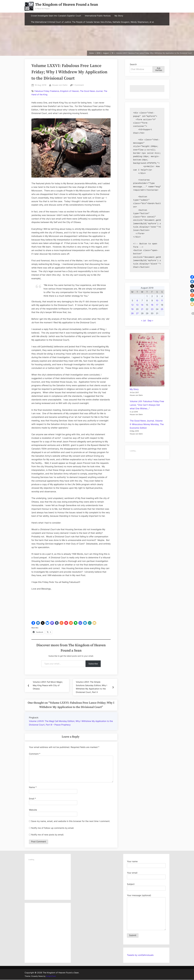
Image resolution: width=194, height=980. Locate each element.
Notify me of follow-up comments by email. (53, 828)
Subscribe (93, 664)
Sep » (150, 321)
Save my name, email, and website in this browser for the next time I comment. (71, 821)
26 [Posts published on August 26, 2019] (132, 313)
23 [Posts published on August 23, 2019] (152, 309)
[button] (33, 623)
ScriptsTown (51, 976)
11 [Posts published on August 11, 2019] (162, 301)
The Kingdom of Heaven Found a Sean (67, 5)
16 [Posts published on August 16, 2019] (152, 305)
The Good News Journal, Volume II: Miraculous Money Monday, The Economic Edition (147, 424)
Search (133, 64)
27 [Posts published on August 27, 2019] (137, 313)
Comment (35, 754)
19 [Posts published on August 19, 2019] (132, 309)
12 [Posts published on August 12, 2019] (132, 305)
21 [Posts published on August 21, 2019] (142, 309)
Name (33, 788)
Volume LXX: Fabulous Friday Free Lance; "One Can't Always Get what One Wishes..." (147, 405)
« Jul (143, 321)
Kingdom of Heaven (69, 91)
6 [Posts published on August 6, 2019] (137, 301)
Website (33, 810)
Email (32, 799)
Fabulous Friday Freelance (47, 91)
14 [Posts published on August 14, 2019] (142, 305)
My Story (119, 16)
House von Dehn (60, 85)
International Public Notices (98, 16)
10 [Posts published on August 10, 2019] (157, 301)
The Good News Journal (91, 91)
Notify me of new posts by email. (48, 835)
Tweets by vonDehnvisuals (140, 955)
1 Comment (78, 85)
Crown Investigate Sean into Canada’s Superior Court (56, 16)
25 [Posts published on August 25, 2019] (162, 309)
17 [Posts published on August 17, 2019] (157, 305)
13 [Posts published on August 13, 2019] (137, 305)
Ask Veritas (159, 69)
